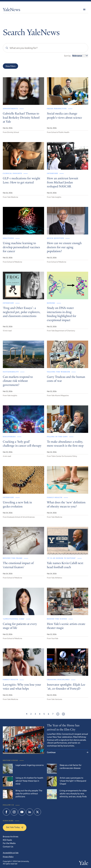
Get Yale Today (15, 827)
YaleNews (12, 10)
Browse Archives (11, 837)
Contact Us (8, 847)
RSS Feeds (7, 840)
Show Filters (10, 66)
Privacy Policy (8, 857)
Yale (84, 864)
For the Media (9, 843)
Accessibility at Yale (11, 853)
